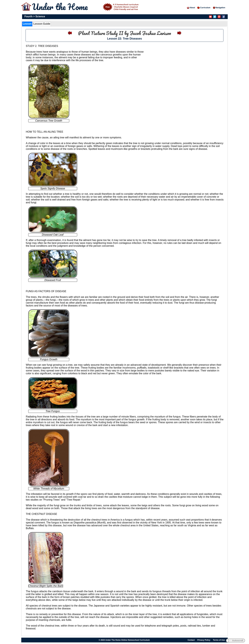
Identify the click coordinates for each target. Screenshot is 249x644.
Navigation (219, 8)
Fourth (29, 16)
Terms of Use (219, 640)
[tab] (27, 24)
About (191, 8)
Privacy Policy (204, 640)
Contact (191, 640)
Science (40, 16)
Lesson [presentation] (27, 24)
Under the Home (86, 7)
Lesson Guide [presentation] (42, 24)
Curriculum (204, 8)
